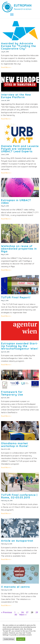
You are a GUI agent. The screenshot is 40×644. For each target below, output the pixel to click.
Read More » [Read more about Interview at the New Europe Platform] (6, 119)
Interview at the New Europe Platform (16, 96)
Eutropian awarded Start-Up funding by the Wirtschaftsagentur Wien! (20, 346)
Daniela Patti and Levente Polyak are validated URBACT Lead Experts (20, 149)
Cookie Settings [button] (9, 639)
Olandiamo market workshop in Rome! (15, 445)
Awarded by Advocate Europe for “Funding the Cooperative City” (19, 46)
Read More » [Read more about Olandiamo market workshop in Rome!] (6, 468)
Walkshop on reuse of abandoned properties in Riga (19, 249)
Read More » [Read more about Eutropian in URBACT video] (6, 219)
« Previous (7, 612)
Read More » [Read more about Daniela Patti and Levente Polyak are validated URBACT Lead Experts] (6, 173)
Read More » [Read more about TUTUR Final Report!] (6, 316)
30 (16, 615)
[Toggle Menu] (12, 14)
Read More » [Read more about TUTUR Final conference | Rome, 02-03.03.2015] (6, 513)
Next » (23, 615)
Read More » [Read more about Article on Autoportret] (6, 559)
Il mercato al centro (15, 587)
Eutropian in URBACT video (16, 201)
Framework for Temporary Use (12, 393)
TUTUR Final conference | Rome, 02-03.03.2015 (19, 496)
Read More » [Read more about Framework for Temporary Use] (6, 416)
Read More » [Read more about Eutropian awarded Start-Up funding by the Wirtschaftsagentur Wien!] (6, 365)
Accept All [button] (21, 639)
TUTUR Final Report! (16, 297)
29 (37, 612)
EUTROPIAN (23, 5)
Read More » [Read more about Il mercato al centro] (6, 605)
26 (22, 612)
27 (27, 612)
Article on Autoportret (17, 541)
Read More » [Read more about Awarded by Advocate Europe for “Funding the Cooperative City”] (6, 67)
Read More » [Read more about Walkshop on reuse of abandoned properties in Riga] (6, 270)
